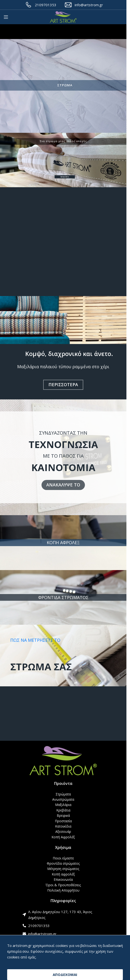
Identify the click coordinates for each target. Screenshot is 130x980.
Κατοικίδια (63, 826)
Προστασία (63, 821)
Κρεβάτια (63, 810)
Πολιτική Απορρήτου (63, 890)
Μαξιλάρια (63, 805)
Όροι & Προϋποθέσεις (63, 885)
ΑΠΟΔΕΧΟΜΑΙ (65, 974)
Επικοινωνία (63, 879)
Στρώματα (63, 794)
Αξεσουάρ (63, 831)
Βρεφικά (63, 815)
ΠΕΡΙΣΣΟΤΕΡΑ (65, 177)
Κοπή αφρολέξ (63, 874)
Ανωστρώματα (63, 799)
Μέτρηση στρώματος (63, 869)
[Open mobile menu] (6, 17)
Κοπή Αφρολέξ (63, 837)
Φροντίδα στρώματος (63, 863)
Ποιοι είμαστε (63, 858)
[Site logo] (63, 17)
